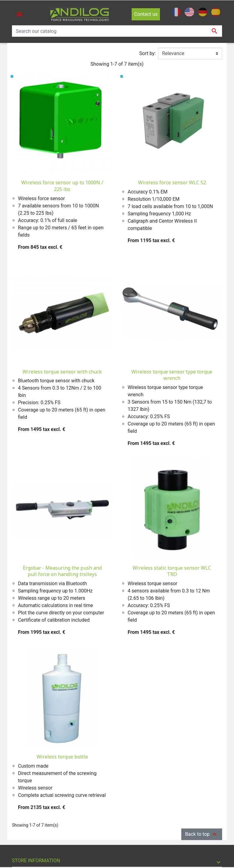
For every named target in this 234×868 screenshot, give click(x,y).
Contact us (146, 14)
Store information (36, 861)
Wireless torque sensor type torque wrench (172, 375)
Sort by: (147, 53)
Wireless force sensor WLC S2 (172, 182)
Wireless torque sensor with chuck (62, 372)
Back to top (202, 834)
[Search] (117, 31)
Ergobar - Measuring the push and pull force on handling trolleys (62, 571)
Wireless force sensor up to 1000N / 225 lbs (62, 186)
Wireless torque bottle (62, 757)
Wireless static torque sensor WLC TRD (172, 571)
